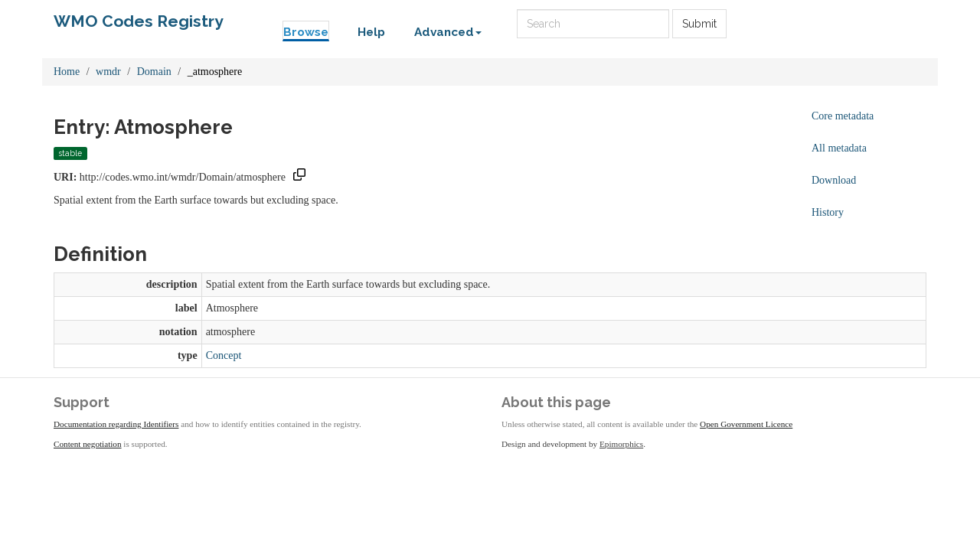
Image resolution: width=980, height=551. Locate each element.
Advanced (448, 32)
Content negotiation (88, 444)
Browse (306, 32)
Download (834, 180)
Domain (154, 72)
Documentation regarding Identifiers (116, 424)
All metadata (839, 148)
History (828, 212)
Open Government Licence (746, 424)
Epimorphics (621, 444)
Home (67, 72)
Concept (224, 355)
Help (371, 32)
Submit (699, 24)
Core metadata (843, 116)
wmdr (108, 72)
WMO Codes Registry (139, 21)
